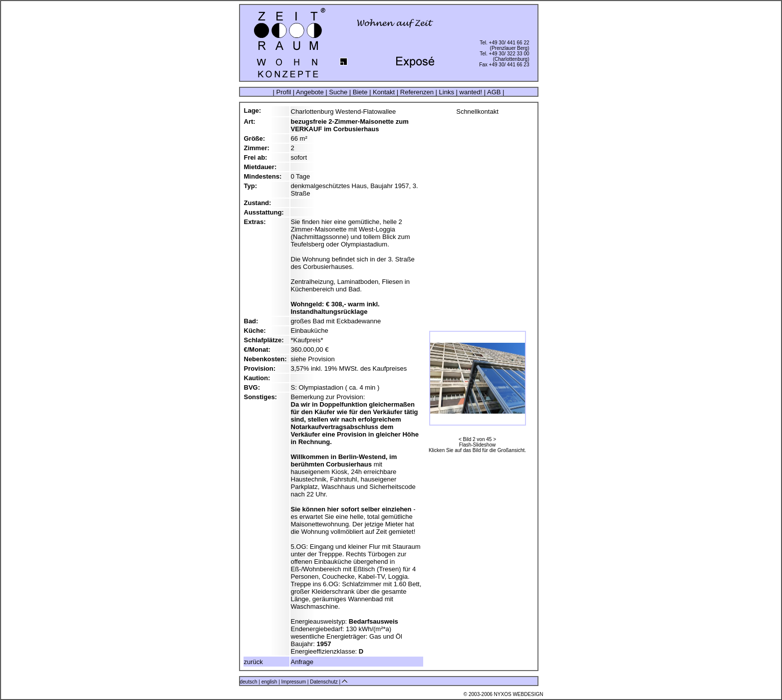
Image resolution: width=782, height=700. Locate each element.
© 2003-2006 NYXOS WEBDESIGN (504, 694)
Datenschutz (324, 682)
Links (447, 92)
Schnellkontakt (477, 112)
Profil (284, 92)
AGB (494, 92)
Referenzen (417, 92)
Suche (338, 92)
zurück (254, 662)
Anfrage (302, 662)
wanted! (471, 92)
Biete (360, 92)
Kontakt (384, 92)
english (269, 682)
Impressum (294, 682)
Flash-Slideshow (477, 445)
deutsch (249, 682)
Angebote (310, 92)
